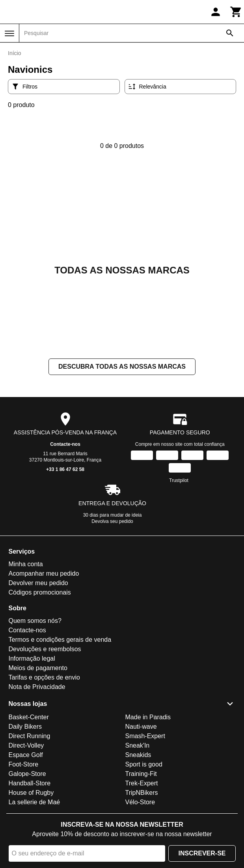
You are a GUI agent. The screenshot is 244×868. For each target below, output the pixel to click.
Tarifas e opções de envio (44, 677)
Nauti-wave (141, 727)
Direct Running (30, 736)
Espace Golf (26, 755)
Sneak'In (138, 745)
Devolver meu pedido (38, 583)
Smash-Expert (145, 736)
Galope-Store (27, 774)
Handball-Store (30, 783)
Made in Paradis (148, 717)
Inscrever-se (202, 853)
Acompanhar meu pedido (44, 573)
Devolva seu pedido (112, 521)
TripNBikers (142, 793)
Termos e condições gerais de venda (60, 640)
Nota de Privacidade (37, 687)
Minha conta (26, 564)
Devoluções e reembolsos (45, 649)
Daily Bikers (25, 727)
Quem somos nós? (35, 621)
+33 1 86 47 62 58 (65, 469)
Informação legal (32, 658)
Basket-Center (29, 717)
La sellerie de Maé (34, 802)
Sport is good (144, 764)
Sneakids (138, 755)
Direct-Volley (26, 745)
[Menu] (9, 33)
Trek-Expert (142, 783)
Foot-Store (24, 764)
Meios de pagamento (38, 668)
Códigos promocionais (40, 592)
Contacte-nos (65, 444)
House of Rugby (31, 793)
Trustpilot (179, 480)
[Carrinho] (236, 12)
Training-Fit (141, 774)
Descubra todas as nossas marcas (122, 367)
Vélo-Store (140, 802)
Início (14, 53)
